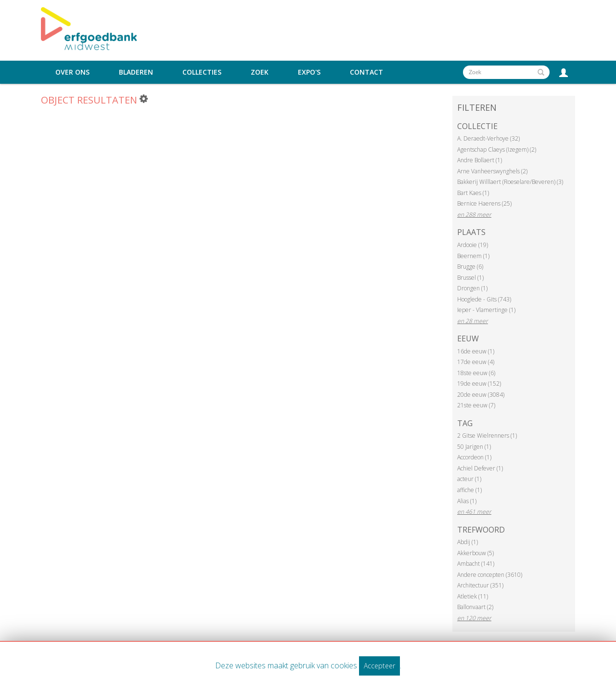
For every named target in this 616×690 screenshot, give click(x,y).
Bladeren (136, 72)
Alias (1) (467, 501)
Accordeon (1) (474, 457)
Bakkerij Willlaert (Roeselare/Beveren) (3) (510, 182)
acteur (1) (469, 479)
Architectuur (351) (480, 585)
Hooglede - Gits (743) (484, 299)
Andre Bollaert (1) (480, 160)
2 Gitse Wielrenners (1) (487, 436)
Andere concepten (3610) (490, 575)
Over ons (72, 72)
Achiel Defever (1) (480, 468)
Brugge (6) (470, 267)
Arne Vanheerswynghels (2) (492, 171)
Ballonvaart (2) (475, 607)
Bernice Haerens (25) (484, 203)
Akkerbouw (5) (475, 553)
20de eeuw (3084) (481, 395)
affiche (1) (469, 490)
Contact (366, 72)
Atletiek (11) (473, 596)
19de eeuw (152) (479, 384)
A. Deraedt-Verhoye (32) (488, 138)
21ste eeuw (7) (476, 405)
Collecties (202, 72)
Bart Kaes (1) (473, 193)
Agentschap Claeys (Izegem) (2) (497, 150)
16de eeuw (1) (476, 351)
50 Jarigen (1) (474, 447)
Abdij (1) (468, 542)
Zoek (260, 72)
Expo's (309, 72)
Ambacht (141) (476, 564)
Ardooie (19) (473, 245)
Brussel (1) (470, 278)
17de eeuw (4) (476, 362)
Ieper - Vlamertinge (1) (486, 310)
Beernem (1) (473, 256)
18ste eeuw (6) (476, 373)
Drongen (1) (472, 288)
